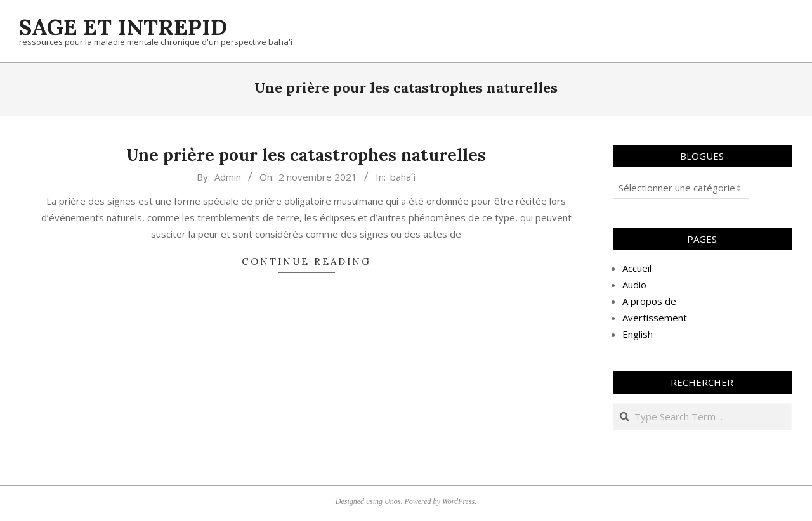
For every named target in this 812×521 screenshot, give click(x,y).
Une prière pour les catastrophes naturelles (306, 155)
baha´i (403, 177)
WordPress (458, 501)
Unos (392, 501)
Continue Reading (306, 261)
